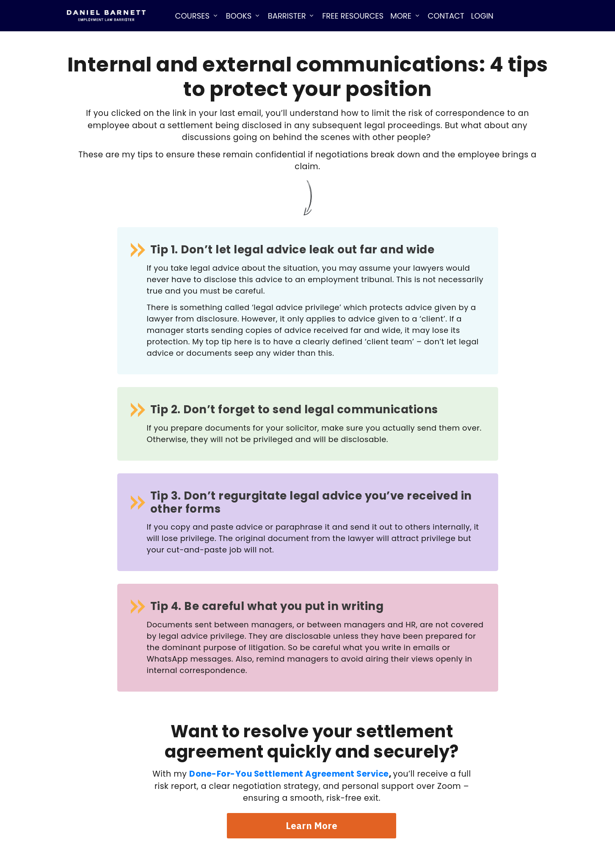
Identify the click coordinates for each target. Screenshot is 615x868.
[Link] (197, 16)
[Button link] (312, 826)
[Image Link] (106, 16)
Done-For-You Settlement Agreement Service (289, 774)
